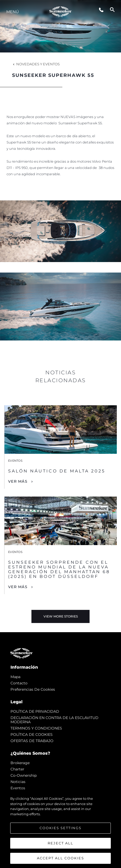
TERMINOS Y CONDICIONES (36, 728)
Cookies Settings (60, 828)
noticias (18, 782)
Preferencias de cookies (33, 689)
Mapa (15, 677)
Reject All (60, 843)
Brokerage (20, 763)
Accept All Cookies (60, 858)
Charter (17, 769)
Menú (13, 12)
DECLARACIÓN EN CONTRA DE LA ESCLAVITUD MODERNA (54, 720)
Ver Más (18, 481)
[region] (60, 829)
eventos (18, 788)
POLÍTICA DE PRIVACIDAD (35, 711)
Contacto (19, 683)
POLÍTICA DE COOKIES (32, 734)
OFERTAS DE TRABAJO (32, 741)
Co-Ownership (24, 775)
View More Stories (61, 616)
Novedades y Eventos (36, 64)
